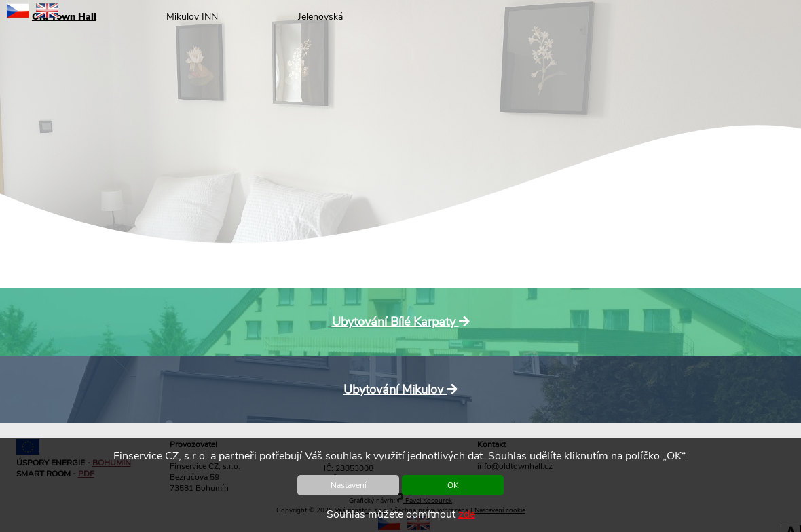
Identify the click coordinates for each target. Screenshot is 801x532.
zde (467, 514)
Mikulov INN (192, 17)
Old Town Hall (64, 17)
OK (453, 485)
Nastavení (349, 485)
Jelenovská (320, 17)
